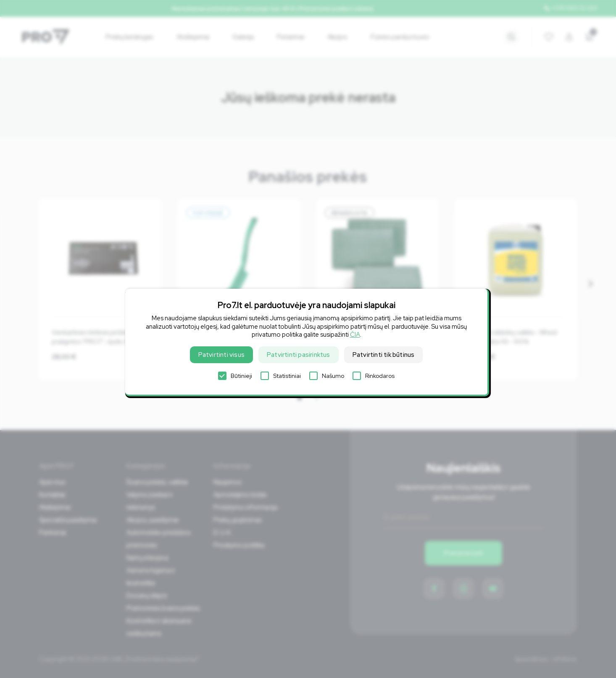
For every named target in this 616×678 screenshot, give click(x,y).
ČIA (355, 335)
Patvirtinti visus (221, 355)
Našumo (327, 376)
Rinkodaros (374, 376)
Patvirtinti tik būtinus (384, 355)
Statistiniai (281, 376)
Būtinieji (235, 376)
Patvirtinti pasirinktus (299, 355)
